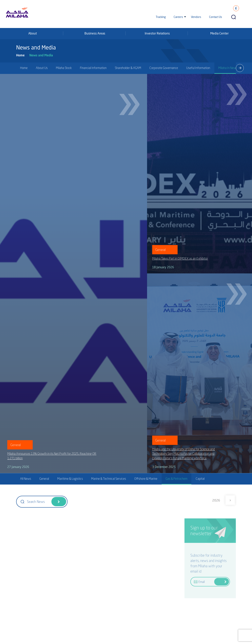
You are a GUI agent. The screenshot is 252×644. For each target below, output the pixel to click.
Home (20, 55)
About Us (42, 68)
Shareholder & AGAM (128, 68)
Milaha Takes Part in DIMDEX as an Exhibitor (180, 258)
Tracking (161, 17)
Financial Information (93, 68)
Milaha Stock (64, 68)
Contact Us (216, 17)
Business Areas (95, 33)
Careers (178, 17)
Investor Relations (157, 33)
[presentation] (240, 68)
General (44, 479)
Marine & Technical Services (109, 479)
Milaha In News (228, 68)
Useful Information (198, 68)
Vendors (196, 17)
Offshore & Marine (146, 479)
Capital (200, 479)
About (33, 33)
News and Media (41, 55)
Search (59, 502)
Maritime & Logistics (70, 479)
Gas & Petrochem (176, 479)
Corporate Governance (164, 68)
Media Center (219, 33)
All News (26, 479)
